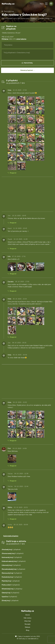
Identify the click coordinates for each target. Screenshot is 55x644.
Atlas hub (27, 621)
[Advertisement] (27, 194)
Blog (28, 630)
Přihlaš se (5, 39)
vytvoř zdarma (21, 39)
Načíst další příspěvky (11, 536)
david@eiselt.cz (33, 639)
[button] (46, 4)
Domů (28, 615)
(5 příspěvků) (13, 553)
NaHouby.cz (8, 4)
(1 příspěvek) (11, 550)
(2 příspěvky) (12, 589)
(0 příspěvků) (12, 557)
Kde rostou (27, 618)
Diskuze (27, 627)
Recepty (27, 624)
